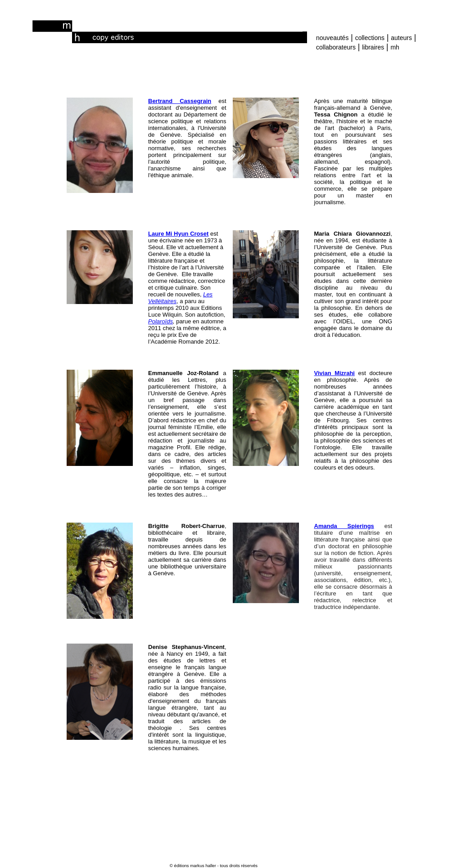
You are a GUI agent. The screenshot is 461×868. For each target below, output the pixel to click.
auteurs (401, 38)
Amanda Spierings (344, 526)
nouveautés (332, 38)
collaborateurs (336, 47)
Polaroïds (160, 321)
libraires (373, 47)
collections (370, 38)
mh (395, 47)
